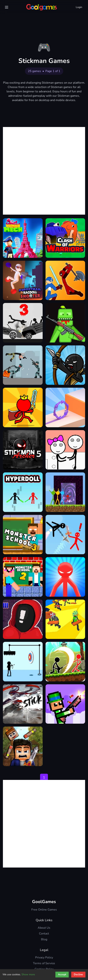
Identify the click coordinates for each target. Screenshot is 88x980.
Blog (44, 939)
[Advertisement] (44, 171)
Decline (78, 974)
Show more (28, 974)
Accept (62, 974)
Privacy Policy (44, 958)
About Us (44, 928)
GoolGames (44, 902)
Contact (44, 934)
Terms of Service (44, 963)
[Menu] (7, 7)
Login (79, 7)
